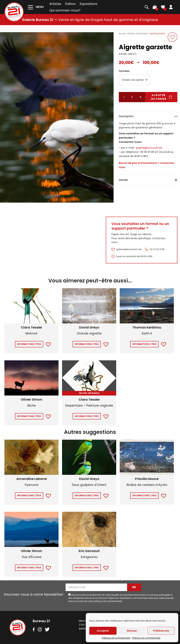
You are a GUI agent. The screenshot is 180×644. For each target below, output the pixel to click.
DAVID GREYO (128, 54)
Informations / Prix (29, 344)
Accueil (122, 34)
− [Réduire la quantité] (124, 97)
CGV (82, 625)
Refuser (132, 631)
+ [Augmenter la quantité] (140, 97)
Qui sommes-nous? (65, 10)
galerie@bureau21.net (149, 148)
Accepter (103, 631)
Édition (71, 4)
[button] (172, 37)
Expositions (89, 4)
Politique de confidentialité (116, 638)
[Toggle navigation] (36, 7)
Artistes (55, 4)
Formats (124, 71)
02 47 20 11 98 (157, 249)
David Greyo (142, 34)
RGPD (82, 629)
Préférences (161, 631)
